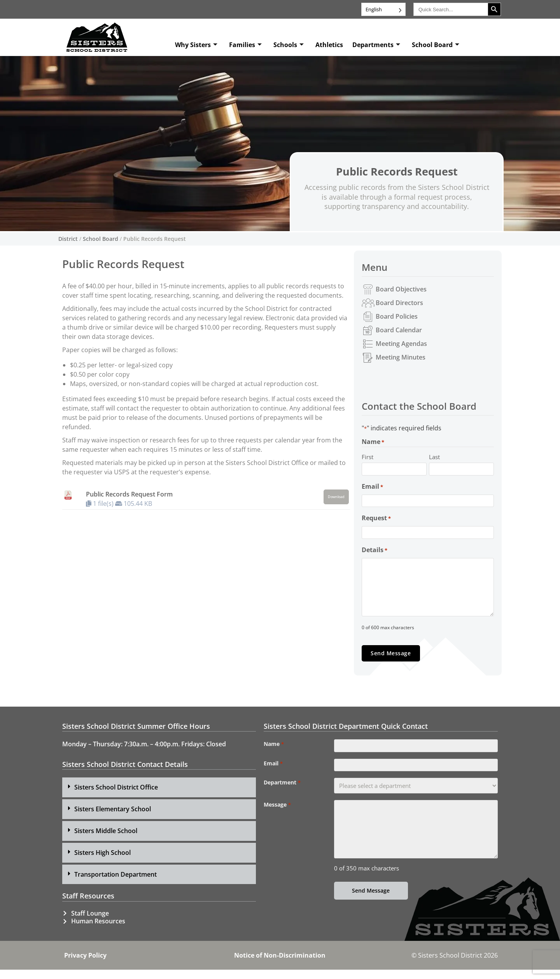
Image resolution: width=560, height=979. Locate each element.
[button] (159, 797)
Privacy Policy (85, 965)
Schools (289, 45)
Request (376, 524)
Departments (376, 45)
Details (374, 559)
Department (282, 798)
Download (336, 497)
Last (434, 457)
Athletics (329, 45)
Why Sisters (196, 45)
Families (245, 45)
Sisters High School (102, 862)
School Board (436, 45)
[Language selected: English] (383, 9)
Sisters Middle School (106, 840)
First (367, 457)
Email (372, 489)
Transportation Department (115, 884)
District (68, 239)
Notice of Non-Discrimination (280, 965)
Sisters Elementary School (113, 818)
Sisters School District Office (116, 797)
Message (277, 820)
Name (274, 753)
